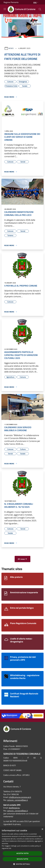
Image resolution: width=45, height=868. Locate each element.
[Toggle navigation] (5, 9)
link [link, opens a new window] (10, 848)
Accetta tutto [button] (22, 853)
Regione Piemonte (11, 2)
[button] (23, 864)
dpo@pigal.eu (14, 808)
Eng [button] (36, 2)
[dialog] (22, 847)
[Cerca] (40, 9)
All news (22, 559)
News (11, 48)
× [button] (42, 829)
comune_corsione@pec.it (17, 800)
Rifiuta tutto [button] (22, 859)
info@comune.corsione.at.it (20, 797)
